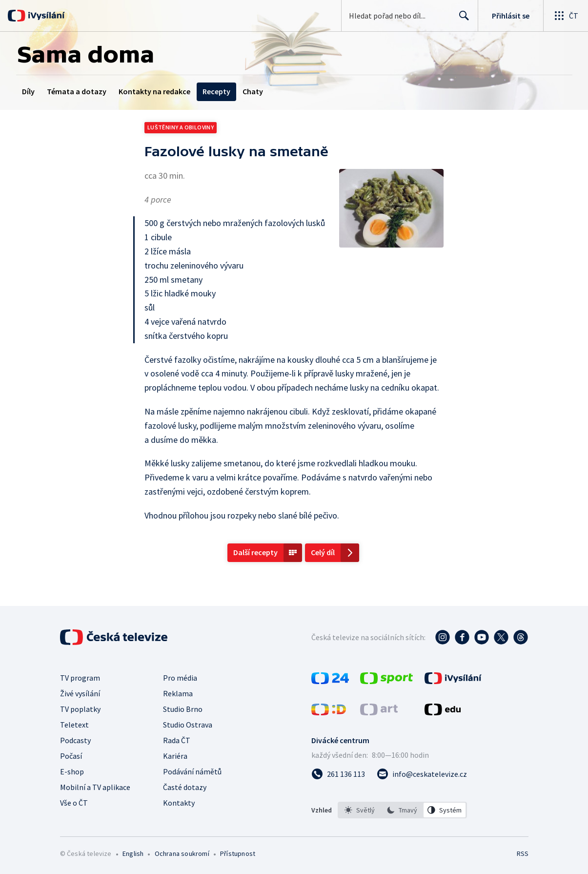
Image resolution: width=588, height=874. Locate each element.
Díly (28, 91)
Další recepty (255, 552)
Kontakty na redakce (154, 91)
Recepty (216, 91)
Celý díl (323, 552)
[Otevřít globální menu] (566, 16)
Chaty (253, 91)
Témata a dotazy (77, 91)
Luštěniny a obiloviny (181, 127)
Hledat (461, 20)
